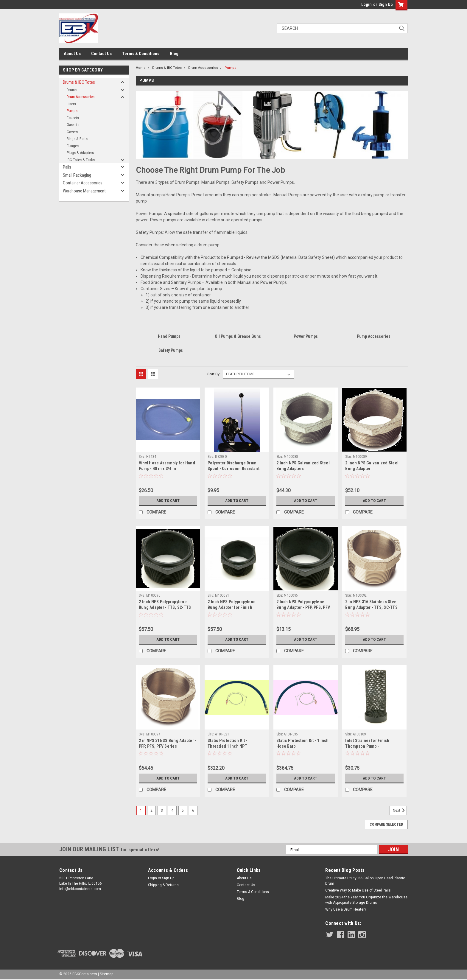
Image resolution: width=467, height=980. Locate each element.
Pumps (72, 111)
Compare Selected (386, 825)
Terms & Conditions (141, 54)
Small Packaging (77, 175)
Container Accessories (83, 183)
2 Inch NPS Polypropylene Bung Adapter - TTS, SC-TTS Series (165, 607)
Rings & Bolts (77, 139)
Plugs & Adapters (80, 153)
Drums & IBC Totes (79, 82)
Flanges (73, 146)
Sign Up (386, 4)
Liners (71, 104)
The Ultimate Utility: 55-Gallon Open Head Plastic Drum (365, 881)
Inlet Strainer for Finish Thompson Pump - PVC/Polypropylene (367, 746)
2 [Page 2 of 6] (151, 811)
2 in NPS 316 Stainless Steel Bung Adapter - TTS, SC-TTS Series (371, 607)
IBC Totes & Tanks (81, 160)
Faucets (73, 118)
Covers (72, 132)
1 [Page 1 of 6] (141, 811)
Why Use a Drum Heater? (346, 909)
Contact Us (101, 54)
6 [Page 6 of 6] (193, 811)
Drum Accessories (81, 97)
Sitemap (106, 974)
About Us (72, 54)
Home (141, 68)
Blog (174, 54)
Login (366, 4)
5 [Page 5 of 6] (183, 811)
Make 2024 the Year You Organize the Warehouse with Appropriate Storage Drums (366, 900)
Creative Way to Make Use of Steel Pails (358, 890)
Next (400, 811)
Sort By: (214, 374)
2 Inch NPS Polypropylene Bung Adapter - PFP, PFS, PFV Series (303, 607)
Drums (72, 90)
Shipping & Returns (163, 885)
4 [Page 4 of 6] (172, 811)
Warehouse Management (84, 191)
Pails (67, 167)
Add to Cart (168, 500)
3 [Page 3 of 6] (162, 811)
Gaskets (73, 125)
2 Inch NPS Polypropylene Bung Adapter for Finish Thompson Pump (232, 607)
